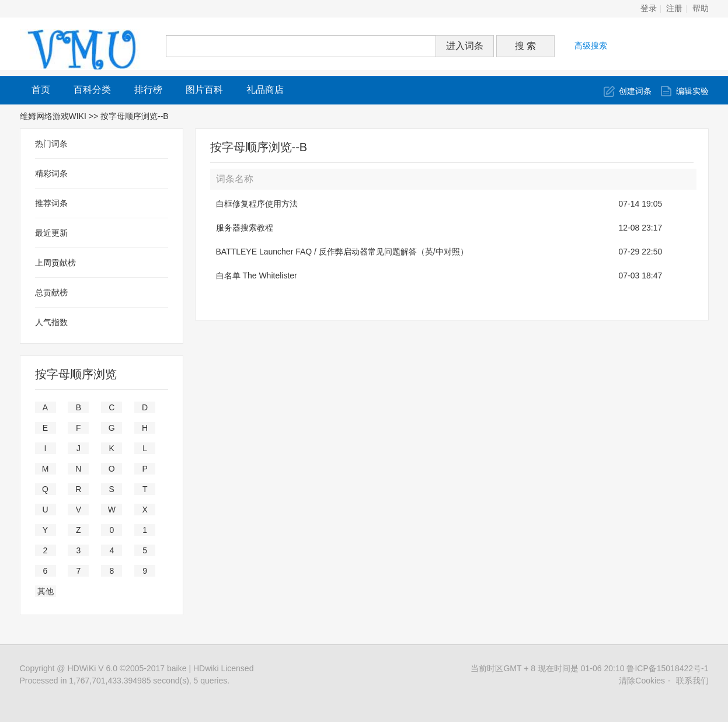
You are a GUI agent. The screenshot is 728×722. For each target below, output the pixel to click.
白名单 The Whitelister (257, 275)
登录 (649, 8)
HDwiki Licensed (223, 668)
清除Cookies (642, 681)
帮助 (701, 8)
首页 (41, 90)
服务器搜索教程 (245, 228)
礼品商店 (265, 90)
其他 (46, 591)
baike (177, 668)
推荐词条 (51, 203)
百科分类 (92, 90)
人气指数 (51, 322)
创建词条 (635, 91)
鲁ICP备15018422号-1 (667, 668)
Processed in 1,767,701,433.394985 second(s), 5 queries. (125, 681)
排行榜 (148, 90)
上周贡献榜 (55, 263)
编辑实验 (692, 91)
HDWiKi (81, 668)
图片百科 (204, 90)
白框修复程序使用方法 (257, 204)
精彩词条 (51, 173)
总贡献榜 (51, 292)
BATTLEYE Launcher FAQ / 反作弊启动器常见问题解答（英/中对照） (342, 252)
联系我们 (692, 681)
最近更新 (51, 233)
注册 (674, 8)
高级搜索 (591, 46)
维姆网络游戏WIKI (53, 116)
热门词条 (51, 144)
